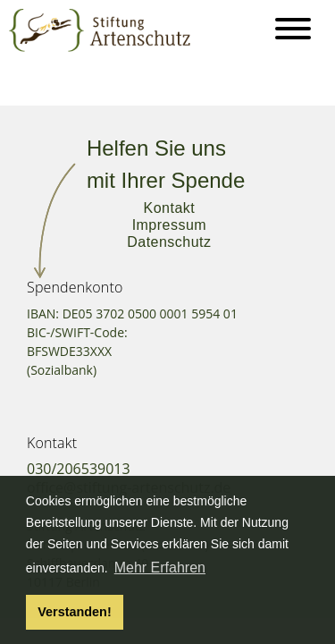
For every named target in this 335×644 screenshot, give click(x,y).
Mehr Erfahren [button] (160, 568)
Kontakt (170, 208)
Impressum (169, 225)
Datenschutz (169, 242)
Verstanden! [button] (74, 612)
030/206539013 (79, 469)
